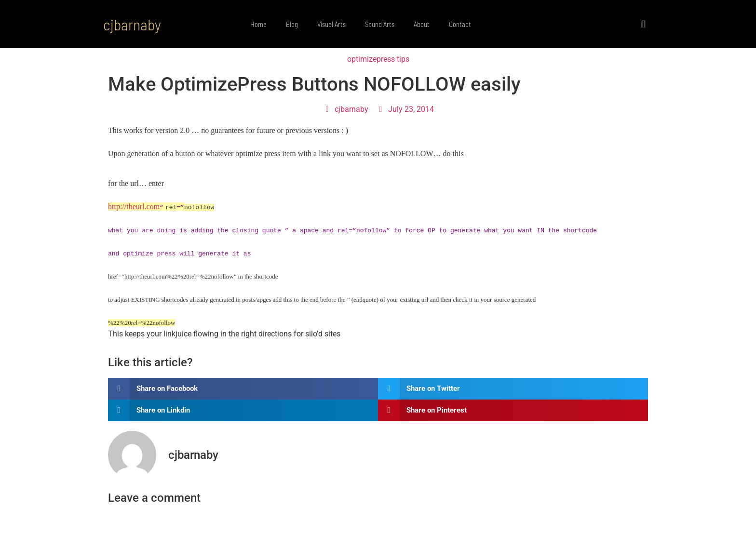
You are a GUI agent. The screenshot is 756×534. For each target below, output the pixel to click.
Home (258, 24)
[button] (643, 24)
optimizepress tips (378, 59)
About (422, 24)
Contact (460, 24)
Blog (292, 24)
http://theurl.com (134, 207)
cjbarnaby (132, 24)
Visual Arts (331, 24)
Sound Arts (380, 24)
